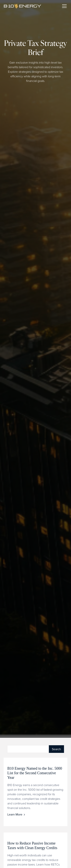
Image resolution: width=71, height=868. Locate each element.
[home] (24, 6)
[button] (64, 6)
